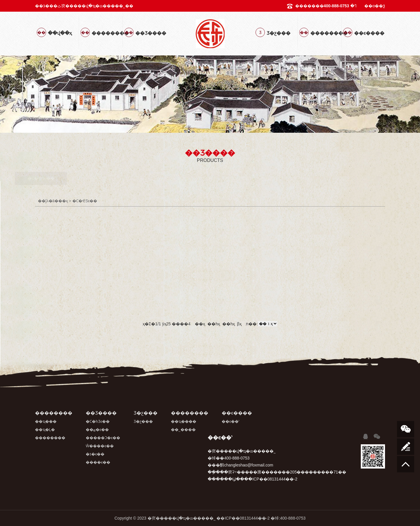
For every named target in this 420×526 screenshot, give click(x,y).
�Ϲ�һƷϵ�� (98, 421)
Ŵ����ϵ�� (239, 178)
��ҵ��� (46, 421)
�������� (50, 438)
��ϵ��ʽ (230, 421)
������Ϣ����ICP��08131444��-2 (252, 479)
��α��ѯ (375, 6)
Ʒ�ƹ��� (143, 421)
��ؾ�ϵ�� (124, 178)
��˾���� (183, 430)
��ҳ (63, 201)
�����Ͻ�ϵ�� (181, 178)
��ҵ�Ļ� (45, 430)
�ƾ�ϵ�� (294, 178)
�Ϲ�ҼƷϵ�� (66, 178)
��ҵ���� (184, 421)
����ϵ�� (349, 178)
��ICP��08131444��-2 (243, 518)
